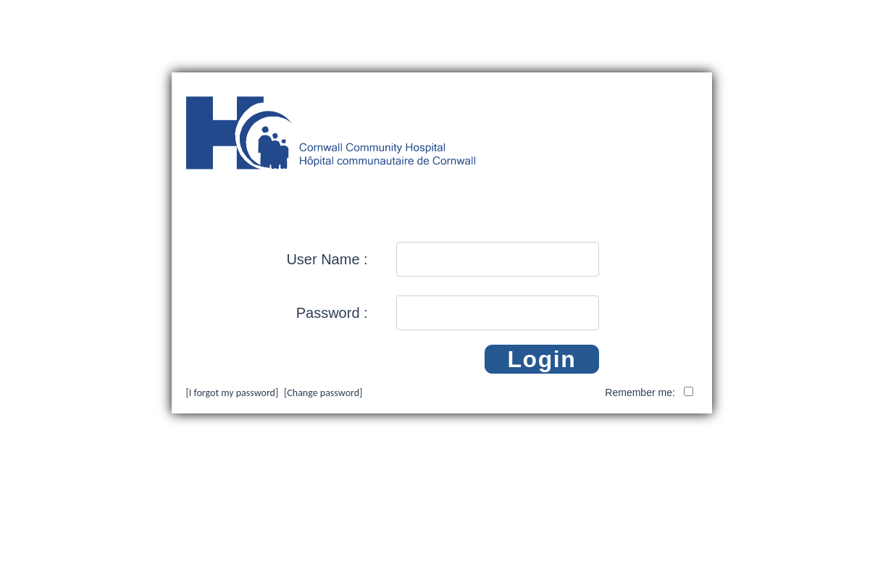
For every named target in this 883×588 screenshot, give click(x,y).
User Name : (327, 259)
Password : (332, 313)
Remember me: (641, 392)
